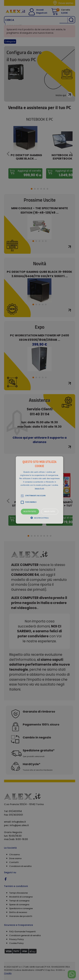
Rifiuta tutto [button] (50, 512)
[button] (39, 490)
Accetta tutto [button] (30, 512)
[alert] (39, 490)
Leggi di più (40, 489)
